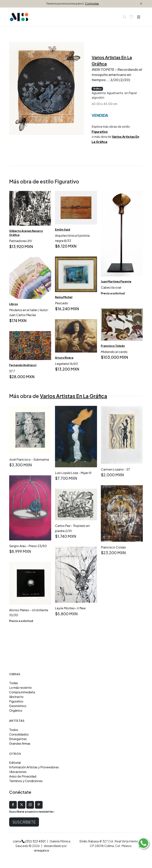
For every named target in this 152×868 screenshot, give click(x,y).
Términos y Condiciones (26, 781)
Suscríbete (24, 822)
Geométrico (18, 706)
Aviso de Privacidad (23, 776)
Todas (14, 683)
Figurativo (100, 132)
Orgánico (16, 710)
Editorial (15, 763)
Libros (14, 304)
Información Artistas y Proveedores (34, 767)
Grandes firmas (20, 743)
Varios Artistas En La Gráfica (74, 396)
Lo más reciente (20, 688)
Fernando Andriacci (23, 365)
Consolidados (19, 734)
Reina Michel (64, 297)
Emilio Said (63, 229)
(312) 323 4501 (34, 841)
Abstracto (16, 697)
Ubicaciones (18, 772)
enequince (42, 850)
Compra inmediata (22, 692)
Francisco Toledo (113, 346)
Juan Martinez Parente (116, 281)
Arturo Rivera (64, 357)
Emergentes (18, 739)
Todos (14, 730)
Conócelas (92, 3)
